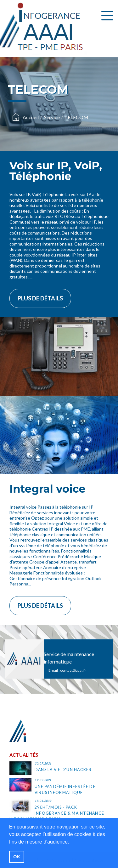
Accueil (31, 117)
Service (52, 117)
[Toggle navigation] (107, 16)
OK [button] (17, 857)
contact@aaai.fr (73, 670)
